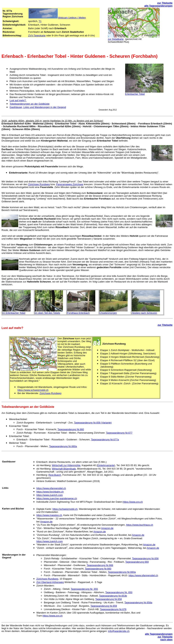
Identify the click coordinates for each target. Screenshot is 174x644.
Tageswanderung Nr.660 (71, 429)
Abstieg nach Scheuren (144, 313)
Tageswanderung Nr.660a (63, 446)
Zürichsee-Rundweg (50, 393)
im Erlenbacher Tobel (14, 313)
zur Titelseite (165, 3)
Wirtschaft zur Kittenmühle (66, 465)
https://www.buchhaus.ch (140, 525)
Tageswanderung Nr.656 (145, 558)
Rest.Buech (55, 475)
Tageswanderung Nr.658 (109, 599)
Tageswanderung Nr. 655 (84, 589)
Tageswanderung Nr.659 (104, 606)
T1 (40, 21)
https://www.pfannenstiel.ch (51, 488)
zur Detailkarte (116, 39)
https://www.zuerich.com (50, 495)
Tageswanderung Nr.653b (113, 596)
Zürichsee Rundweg (39, 184)
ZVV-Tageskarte (37, 35)
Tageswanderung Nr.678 (113, 609)
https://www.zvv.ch (133, 502)
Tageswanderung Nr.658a (138, 603)
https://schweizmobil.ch (65, 509)
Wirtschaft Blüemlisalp (64, 469)
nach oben (166, 640)
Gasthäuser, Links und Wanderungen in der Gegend (38, 107)
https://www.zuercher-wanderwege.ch (57, 498)
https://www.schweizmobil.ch (33, 390)
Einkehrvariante (106, 465)
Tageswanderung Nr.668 (100, 565)
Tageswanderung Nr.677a (105, 440)
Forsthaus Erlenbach (78, 313)
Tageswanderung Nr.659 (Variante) (93, 423)
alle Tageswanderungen (158, 6)
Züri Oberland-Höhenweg (50, 582)
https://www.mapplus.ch (49, 515)
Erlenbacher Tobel (135, 94)
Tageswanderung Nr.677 (119, 433)
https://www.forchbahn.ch (50, 492)
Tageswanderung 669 (137, 562)
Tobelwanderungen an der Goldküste (30, 104)
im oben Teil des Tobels (47, 313)
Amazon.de (46, 522)
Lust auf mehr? (18, 100)
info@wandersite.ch (119, 631)
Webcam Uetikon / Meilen (72, 18)
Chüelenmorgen (108, 313)
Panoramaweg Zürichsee (70, 184)
